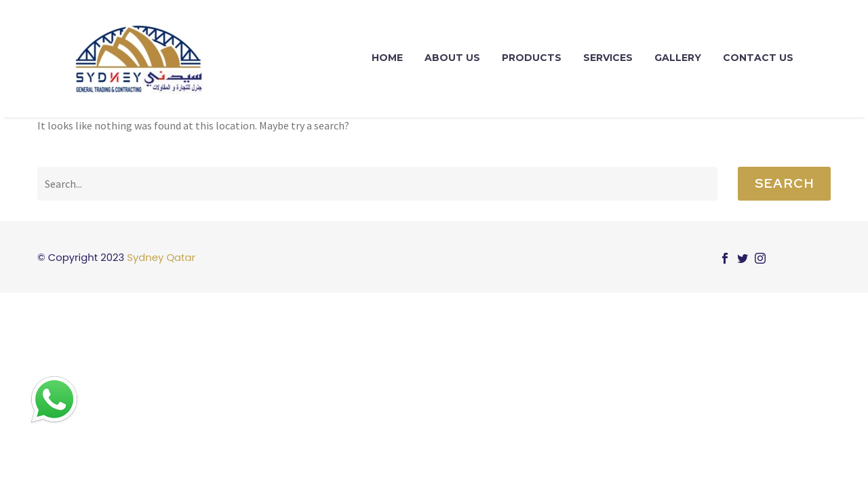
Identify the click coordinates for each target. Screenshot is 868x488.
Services (608, 58)
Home (387, 58)
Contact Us (758, 58)
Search (784, 183)
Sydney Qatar (161, 257)
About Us (452, 58)
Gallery (678, 58)
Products (532, 58)
